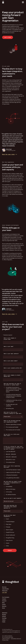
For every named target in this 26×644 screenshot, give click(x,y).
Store (4, 608)
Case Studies (5, 589)
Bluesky (4, 615)
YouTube (4, 618)
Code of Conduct (6, 639)
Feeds (4, 622)
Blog (3, 603)
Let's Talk (4, 593)
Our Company (6, 597)
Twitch (4, 620)
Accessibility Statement (16, 639)
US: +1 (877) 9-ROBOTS (7, 636)
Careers (4, 599)
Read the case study (8, 154)
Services (4, 587)
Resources (5, 591)
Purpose (4, 601)
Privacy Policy (5, 640)
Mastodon (5, 613)
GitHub (4, 616)
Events (4, 604)
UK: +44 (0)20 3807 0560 (8, 637)
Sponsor (4, 606)
